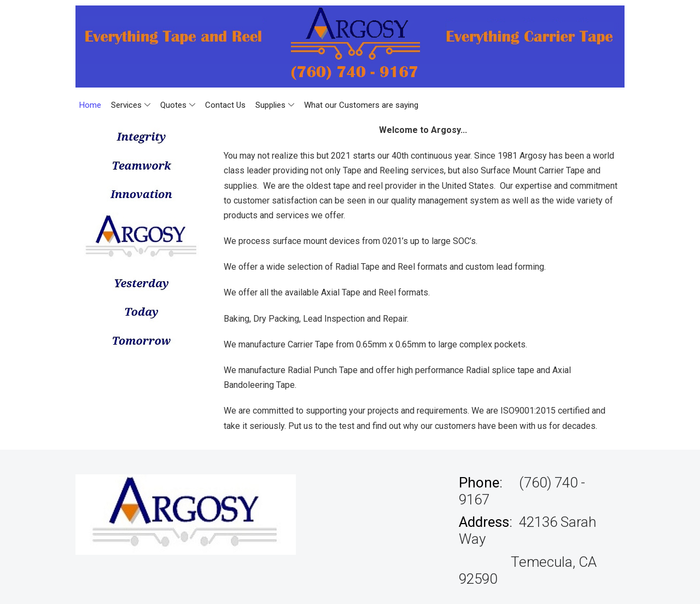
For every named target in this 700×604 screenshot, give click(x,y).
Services (131, 105)
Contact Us (225, 105)
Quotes (178, 105)
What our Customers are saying (361, 105)
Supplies (275, 105)
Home (90, 105)
